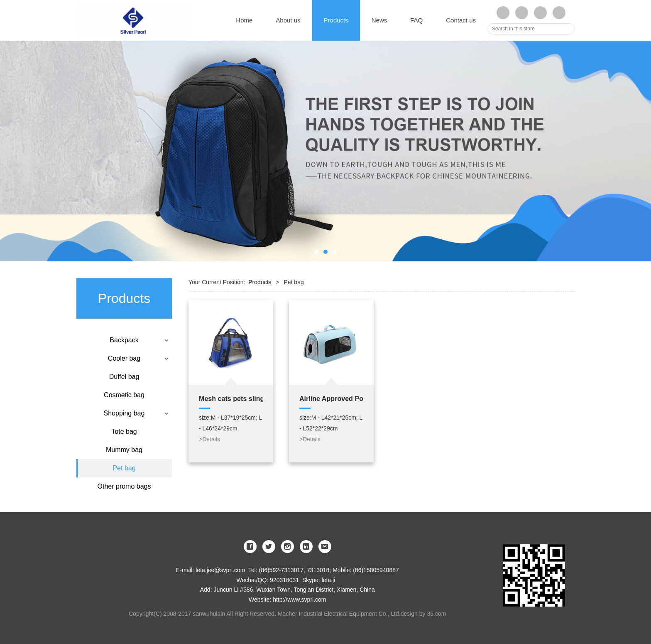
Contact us (461, 20)
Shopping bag (124, 413)
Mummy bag (124, 450)
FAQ (416, 20)
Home (244, 20)
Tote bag (124, 431)
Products (336, 20)
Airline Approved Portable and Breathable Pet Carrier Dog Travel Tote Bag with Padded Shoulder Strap (331, 398)
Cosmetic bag (124, 395)
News (379, 20)
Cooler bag (124, 358)
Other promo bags (124, 486)
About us (288, 20)
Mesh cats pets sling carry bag (231, 398)
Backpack (124, 340)
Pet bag (124, 468)
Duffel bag (124, 377)
